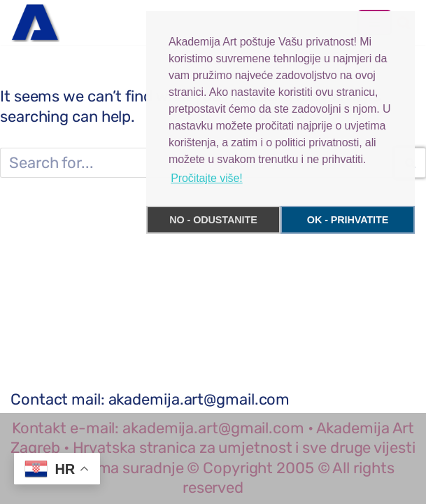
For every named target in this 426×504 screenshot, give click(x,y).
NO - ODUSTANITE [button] (213, 220)
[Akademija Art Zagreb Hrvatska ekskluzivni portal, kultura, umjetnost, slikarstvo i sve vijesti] (35, 22)
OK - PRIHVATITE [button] (348, 220)
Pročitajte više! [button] (206, 178)
